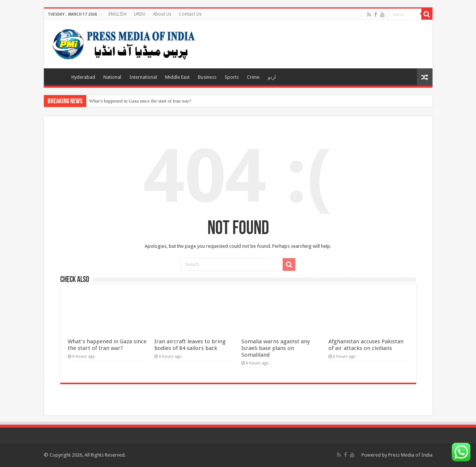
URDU (140, 14)
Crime (253, 77)
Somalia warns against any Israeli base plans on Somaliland (276, 348)
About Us (162, 14)
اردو (272, 77)
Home (57, 76)
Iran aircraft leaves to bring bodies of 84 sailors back (190, 345)
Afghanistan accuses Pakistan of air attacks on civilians (366, 345)
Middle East (177, 77)
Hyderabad (83, 77)
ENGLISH (118, 14)
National (112, 77)
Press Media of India (410, 455)
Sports (232, 77)
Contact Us (190, 14)
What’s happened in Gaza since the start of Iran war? (140, 101)
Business (207, 77)
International (143, 77)
